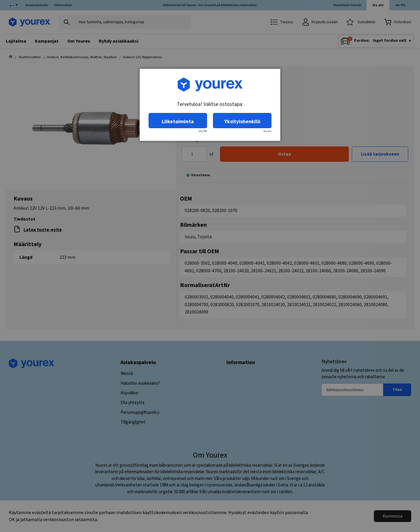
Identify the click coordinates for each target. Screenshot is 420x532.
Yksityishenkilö (242, 122)
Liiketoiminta (178, 122)
